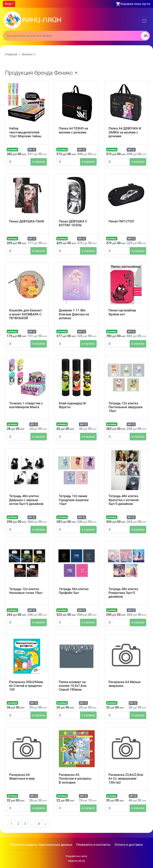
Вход (8, 4)
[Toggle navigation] (144, 21)
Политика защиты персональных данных (41, 845)
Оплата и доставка (129, 845)
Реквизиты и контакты (93, 845)
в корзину (39, 162)
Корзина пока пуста (135, 4)
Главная (11, 54)
